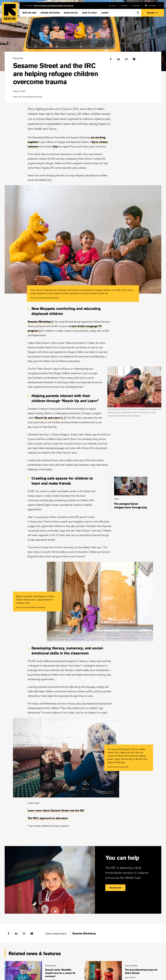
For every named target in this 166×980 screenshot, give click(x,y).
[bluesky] (134, 59)
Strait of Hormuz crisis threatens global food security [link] (54, 6)
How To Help (89, 13)
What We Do (71, 13)
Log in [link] (114, 6)
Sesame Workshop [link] (84, 933)
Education (18, 58)
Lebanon (33, 146)
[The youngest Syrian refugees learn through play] (131, 493)
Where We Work (50, 13)
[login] (113, 6)
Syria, (95, 142)
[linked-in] (119, 59)
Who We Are (29, 13)
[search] (138, 13)
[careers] (123, 6)
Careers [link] (125, 6)
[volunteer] (135, 6)
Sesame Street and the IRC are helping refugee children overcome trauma (55, 74)
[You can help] (83, 880)
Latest (105, 13)
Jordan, (104, 142)
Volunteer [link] (136, 6)
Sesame (41, 322)
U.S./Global (152, 6)
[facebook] (111, 59)
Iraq (55, 146)
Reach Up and (49, 418)
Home (10, 12)
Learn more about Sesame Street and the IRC (56, 810)
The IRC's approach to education (48, 818)
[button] (153, 13)
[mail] (126, 59)
